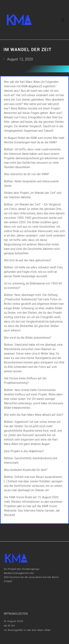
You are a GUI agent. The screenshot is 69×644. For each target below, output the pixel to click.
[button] (63, 20)
